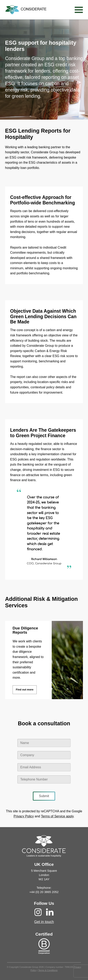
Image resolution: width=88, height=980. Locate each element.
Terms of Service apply (57, 816)
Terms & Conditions (48, 970)
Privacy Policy (24, 816)
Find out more (25, 690)
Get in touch (44, 922)
